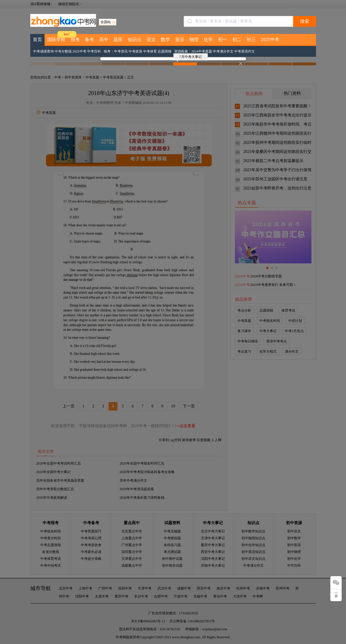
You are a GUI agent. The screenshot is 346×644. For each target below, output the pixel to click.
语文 (151, 40)
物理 (194, 40)
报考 (75, 40)
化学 (208, 40)
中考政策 (135, 51)
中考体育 (150, 51)
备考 (89, 40)
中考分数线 (63, 51)
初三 (251, 40)
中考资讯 (121, 51)
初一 (223, 40)
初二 (237, 40)
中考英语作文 (245, 51)
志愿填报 (165, 51)
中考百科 (94, 51)
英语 (180, 40)
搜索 (305, 21)
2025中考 (270, 40)
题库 (118, 40)
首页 (37, 40)
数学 (165, 40)
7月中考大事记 (189, 58)
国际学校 (56, 40)
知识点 (135, 40)
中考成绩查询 (43, 51)
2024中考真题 (202, 51)
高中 (104, 40)
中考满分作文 (223, 51)
